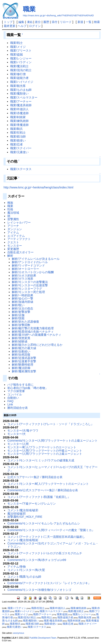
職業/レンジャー (21, 58)
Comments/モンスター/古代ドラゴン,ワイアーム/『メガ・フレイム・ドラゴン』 (53, 545)
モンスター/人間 (18, 444)
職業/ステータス (21, 169)
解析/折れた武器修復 (25, 322)
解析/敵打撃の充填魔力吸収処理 (33, 328)
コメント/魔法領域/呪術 (23, 540)
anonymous (19, 633)
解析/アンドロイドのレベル (30, 262)
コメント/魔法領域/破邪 (23, 510)
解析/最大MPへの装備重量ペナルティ (37, 335)
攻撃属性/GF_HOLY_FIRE (25, 517)
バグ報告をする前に (20, 385)
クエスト (13, 242)
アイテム (13, 232)
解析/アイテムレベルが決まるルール (36, 259)
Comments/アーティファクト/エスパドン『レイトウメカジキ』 (49, 583)
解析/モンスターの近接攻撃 (30, 285)
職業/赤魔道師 (19, 113)
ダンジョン (15, 229)
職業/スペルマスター (24, 97)
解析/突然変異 (21, 338)
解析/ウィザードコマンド (28, 265)
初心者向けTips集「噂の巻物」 (28, 388)
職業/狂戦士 (18, 133)
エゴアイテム (16, 236)
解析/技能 (18, 318)
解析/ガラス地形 (23, 279)
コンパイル (15, 394)
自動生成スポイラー (20, 252)
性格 (10, 209)
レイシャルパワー (19, 222)
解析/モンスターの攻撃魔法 (30, 282)
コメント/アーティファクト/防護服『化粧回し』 (39, 497)
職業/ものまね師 (21, 90)
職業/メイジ (18, 47)
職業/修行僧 (18, 74)
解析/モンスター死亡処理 (28, 292)
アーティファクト (19, 239)
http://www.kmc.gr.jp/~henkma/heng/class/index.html (38, 187)
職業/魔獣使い (19, 93)
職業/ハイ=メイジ (22, 82)
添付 (55, 22)
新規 (80, 22)
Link (10, 404)
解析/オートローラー (25, 269)
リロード (66, 22)
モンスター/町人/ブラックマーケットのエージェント (42, 447)
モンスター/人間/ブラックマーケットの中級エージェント (45, 451)
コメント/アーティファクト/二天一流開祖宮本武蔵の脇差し (46, 537)
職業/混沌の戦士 (21, 70)
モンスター (15, 246)
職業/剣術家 (18, 117)
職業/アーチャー (21, 101)
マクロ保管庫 (16, 391)
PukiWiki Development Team (43, 638)
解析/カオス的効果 (24, 275)
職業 (29, 9)
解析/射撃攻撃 (21, 312)
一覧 (89, 22)
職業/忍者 (17, 144)
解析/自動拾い (21, 351)
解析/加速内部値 (23, 302)
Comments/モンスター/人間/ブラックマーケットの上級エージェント (52, 441)
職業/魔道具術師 (21, 105)
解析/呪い (18, 305)
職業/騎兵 (17, 129)
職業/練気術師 (19, 121)
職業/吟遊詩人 (19, 109)
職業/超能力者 (19, 78)
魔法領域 (13, 213)
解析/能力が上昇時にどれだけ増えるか (37, 345)
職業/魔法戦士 (19, 66)
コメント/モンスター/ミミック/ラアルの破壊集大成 (41, 460)
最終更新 (10, 26)
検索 (97, 22)
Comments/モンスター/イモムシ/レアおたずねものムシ (44, 523)
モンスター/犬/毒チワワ (23, 431)
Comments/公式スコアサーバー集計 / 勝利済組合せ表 (43, 490)
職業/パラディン (21, 62)
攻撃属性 (13, 219)
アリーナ (13, 226)
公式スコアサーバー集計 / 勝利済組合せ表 (35, 477)
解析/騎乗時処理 (23, 365)
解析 (10, 256)
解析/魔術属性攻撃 (24, 371)
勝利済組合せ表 (18, 408)
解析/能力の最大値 (24, 348)
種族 (10, 203)
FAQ (10, 401)
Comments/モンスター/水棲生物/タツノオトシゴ (39, 590)
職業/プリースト (21, 51)
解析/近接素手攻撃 (24, 361)
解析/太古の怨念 (23, 308)
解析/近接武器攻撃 (24, 358)
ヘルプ (22, 26)
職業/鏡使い (18, 140)
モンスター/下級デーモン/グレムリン (32, 504)
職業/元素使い (19, 152)
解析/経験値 (20, 341)
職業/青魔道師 (19, 125)
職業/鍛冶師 (18, 136)
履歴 (46, 22)
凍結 (30, 22)
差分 (38, 22)
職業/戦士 (17, 43)
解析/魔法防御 (21, 368)
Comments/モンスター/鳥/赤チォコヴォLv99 (37, 560)
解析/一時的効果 (23, 295)
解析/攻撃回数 (21, 325)
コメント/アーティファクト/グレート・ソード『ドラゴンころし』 (51, 424)
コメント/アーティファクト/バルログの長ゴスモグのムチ (45, 553)
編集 (21, 22)
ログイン (35, 26)
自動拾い (13, 398)
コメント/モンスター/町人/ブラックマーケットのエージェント (48, 484)
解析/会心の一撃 (23, 298)
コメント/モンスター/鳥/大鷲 (26, 570)
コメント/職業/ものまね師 (24, 577)
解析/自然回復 (21, 355)
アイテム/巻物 (17, 567)
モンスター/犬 (17, 434)
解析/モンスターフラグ (27, 289)
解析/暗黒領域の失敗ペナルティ (33, 332)
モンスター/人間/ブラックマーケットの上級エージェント (45, 454)
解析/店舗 (18, 315)
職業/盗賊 (17, 54)
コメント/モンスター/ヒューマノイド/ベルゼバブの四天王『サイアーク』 (52, 469)
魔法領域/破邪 (17, 514)
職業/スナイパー (21, 148)
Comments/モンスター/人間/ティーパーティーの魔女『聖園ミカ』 (51, 530)
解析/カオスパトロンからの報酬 (33, 272)
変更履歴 (13, 249)
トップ (8, 22)
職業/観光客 (18, 86)
